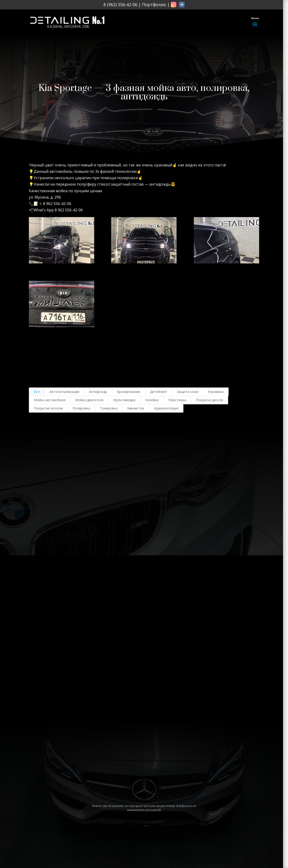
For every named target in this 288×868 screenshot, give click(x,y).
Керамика (216, 392)
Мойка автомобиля (50, 400)
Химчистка (136, 408)
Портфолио (154, 4)
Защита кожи (188, 392)
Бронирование (129, 392)
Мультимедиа (124, 400)
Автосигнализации (64, 392)
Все (37, 392)
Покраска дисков (210, 400)
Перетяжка (177, 400)
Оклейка (152, 400)
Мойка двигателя (89, 400)
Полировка (81, 408)
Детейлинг (159, 392)
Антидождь (98, 392)
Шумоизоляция (166, 408)
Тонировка (109, 408)
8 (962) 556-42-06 (120, 4)
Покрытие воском (48, 408)
